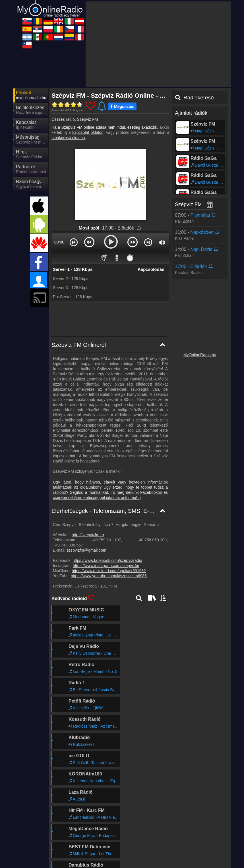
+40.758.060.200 (152, 489)
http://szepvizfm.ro (88, 484)
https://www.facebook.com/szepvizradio (107, 509)
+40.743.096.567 (68, 494)
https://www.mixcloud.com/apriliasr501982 (109, 519)
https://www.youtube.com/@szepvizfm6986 (109, 525)
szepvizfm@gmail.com (86, 499)
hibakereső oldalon (68, 86)
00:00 (59, 191)
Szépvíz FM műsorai (198, 153)
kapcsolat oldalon (88, 81)
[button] (74, 191)
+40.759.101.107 (106, 489)
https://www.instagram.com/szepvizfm (106, 514)
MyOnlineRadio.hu (200, 304)
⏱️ (130, 206)
